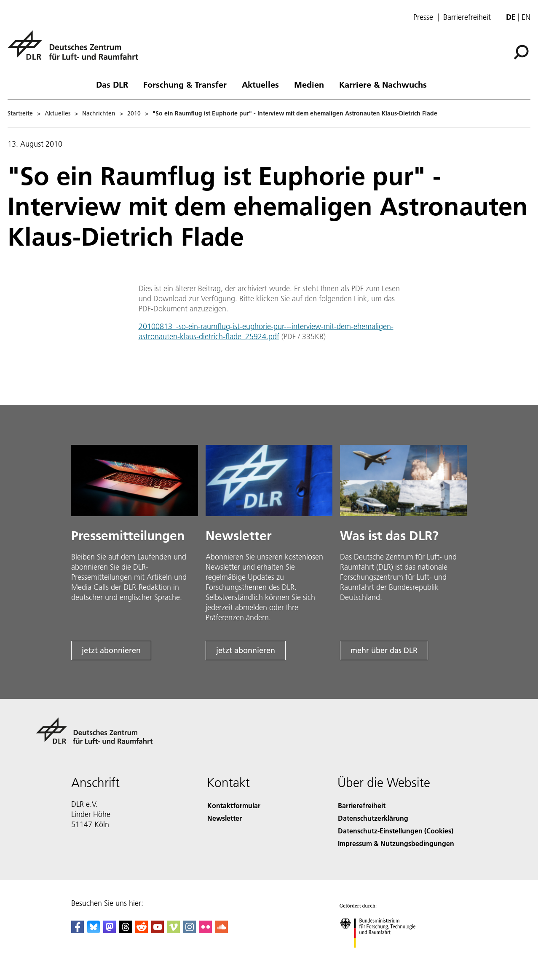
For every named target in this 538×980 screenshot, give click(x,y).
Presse (423, 17)
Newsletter (225, 818)
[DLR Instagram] (190, 930)
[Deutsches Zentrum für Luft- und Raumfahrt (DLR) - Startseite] (76, 50)
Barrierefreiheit (467, 17)
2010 (134, 113)
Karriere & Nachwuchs (383, 84)
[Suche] (521, 52)
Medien (309, 84)
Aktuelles (260, 84)
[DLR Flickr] (206, 930)
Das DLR (112, 84)
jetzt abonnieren (111, 650)
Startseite (20, 113)
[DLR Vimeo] (174, 930)
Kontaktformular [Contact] (234, 805)
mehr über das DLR (384, 650)
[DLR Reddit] (142, 930)
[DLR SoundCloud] (222, 930)
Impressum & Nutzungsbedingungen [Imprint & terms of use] (396, 843)
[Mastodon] (110, 930)
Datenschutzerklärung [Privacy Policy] (373, 818)
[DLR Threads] (126, 930)
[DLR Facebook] (78, 930)
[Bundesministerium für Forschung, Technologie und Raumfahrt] (386, 956)
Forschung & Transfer (185, 84)
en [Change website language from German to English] (526, 17)
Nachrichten (99, 113)
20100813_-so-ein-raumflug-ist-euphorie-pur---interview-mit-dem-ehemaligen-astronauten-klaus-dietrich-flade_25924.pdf (266, 331)
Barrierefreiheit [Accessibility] (362, 805)
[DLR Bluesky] (94, 930)
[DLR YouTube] (158, 930)
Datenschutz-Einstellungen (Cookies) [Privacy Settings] (396, 831)
